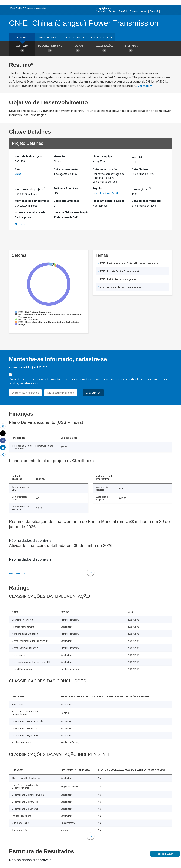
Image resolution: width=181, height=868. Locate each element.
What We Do (16, 8)
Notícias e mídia (102, 37)
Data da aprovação (105, 169)
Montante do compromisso (32, 201)
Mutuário (139, 157)
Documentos (75, 37)
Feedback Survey (165, 854)
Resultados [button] (131, 49)
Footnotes (16, 573)
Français (134, 11)
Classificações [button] (104, 49)
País (17, 169)
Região (97, 188)
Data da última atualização (71, 212)
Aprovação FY (141, 189)
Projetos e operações (36, 8)
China (18, 174)
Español (123, 11)
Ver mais (145, 86)
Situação (59, 156)
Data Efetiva (140, 169)
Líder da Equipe (102, 156)
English (113, 11)
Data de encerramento (146, 201)
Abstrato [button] (22, 49)
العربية (144, 11)
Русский (154, 11)
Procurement (49, 37)
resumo (22, 37)
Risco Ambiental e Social (108, 201)
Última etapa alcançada (30, 212)
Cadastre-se (93, 393)
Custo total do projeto (30, 189)
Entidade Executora (66, 188)
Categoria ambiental (67, 201)
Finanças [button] (78, 49)
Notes (19, 224)
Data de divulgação (66, 169)
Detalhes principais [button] (50, 49)
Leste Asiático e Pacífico (107, 193)
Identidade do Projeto (29, 156)
